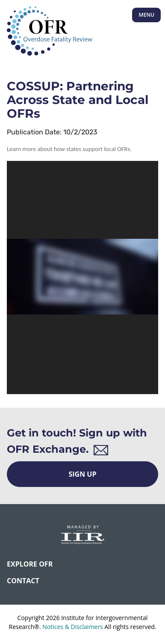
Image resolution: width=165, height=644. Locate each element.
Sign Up (83, 474)
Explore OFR (30, 564)
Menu (146, 15)
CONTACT (23, 581)
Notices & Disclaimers (72, 627)
